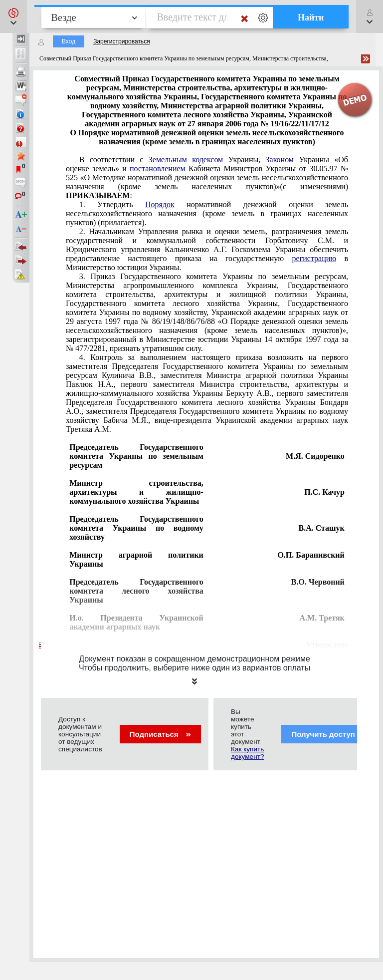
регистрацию (314, 258)
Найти (311, 17)
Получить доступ (329, 734)
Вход (69, 41)
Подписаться (160, 734)
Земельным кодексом (186, 160)
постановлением (158, 168)
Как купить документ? (247, 753)
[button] (13, 16)
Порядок (160, 204)
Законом (280, 160)
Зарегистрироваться (121, 41)
